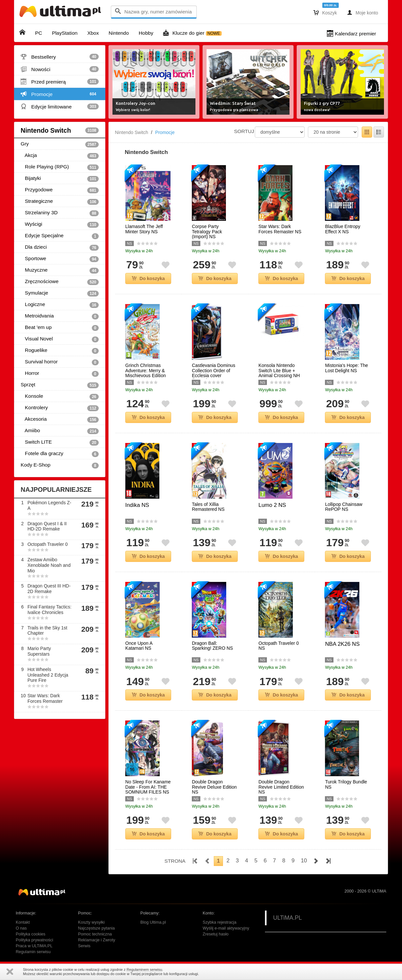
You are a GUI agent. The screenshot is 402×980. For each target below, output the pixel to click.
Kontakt (23, 922)
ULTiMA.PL (288, 918)
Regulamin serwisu (33, 952)
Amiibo (60, 431)
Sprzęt (60, 385)
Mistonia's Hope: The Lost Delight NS (346, 368)
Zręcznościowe (60, 282)
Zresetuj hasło (216, 934)
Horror (60, 374)
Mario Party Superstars (39, 651)
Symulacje (60, 293)
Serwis (84, 946)
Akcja (60, 156)
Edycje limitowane (60, 106)
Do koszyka (148, 279)
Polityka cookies (30, 934)
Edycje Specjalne (60, 236)
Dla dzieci (60, 247)
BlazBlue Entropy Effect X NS (342, 229)
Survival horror (60, 362)
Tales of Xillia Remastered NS (208, 507)
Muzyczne (60, 270)
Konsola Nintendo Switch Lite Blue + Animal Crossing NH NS (279, 373)
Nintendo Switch (60, 130)
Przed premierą (60, 82)
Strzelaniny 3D (60, 213)
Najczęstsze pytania (96, 928)
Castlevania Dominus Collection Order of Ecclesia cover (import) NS (213, 373)
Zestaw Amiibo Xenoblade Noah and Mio (49, 565)
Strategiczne (60, 202)
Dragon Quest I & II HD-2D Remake (47, 526)
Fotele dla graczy (60, 454)
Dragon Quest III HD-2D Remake (49, 589)
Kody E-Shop (60, 465)
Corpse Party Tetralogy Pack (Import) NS (207, 232)
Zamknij (10, 972)
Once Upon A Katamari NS (139, 646)
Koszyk (325, 12)
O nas (21, 928)
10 (304, 861)
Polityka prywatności (34, 940)
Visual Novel (60, 339)
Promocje (60, 94)
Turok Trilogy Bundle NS (346, 784)
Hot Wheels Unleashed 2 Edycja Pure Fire (48, 675)
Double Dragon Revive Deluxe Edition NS (214, 787)
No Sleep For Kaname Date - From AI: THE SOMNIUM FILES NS (148, 787)
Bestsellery (60, 57)
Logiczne (60, 305)
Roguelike (60, 351)
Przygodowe (60, 190)
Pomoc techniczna (95, 934)
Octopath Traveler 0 (48, 544)
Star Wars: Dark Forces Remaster (45, 698)
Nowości (60, 69)
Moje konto (362, 12)
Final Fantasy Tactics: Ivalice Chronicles (50, 610)
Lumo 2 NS (272, 505)
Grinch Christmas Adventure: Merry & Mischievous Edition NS (146, 373)
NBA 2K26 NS (342, 644)
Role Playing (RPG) (60, 167)
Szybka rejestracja (220, 922)
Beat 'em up (60, 328)
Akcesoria (60, 419)
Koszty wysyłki (91, 922)
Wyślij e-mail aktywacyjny (226, 928)
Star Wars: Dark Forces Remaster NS (280, 229)
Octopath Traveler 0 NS (279, 646)
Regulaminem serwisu (144, 970)
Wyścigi (60, 224)
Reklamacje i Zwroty (97, 940)
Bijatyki (60, 179)
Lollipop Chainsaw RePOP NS (344, 507)
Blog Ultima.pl (153, 922)
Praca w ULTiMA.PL (34, 946)
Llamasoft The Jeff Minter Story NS (144, 229)
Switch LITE (60, 442)
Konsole (60, 396)
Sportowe (60, 259)
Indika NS (137, 505)
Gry (60, 144)
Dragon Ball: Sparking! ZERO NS (212, 646)
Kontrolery (60, 408)
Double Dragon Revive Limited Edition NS (281, 787)
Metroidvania (60, 316)
